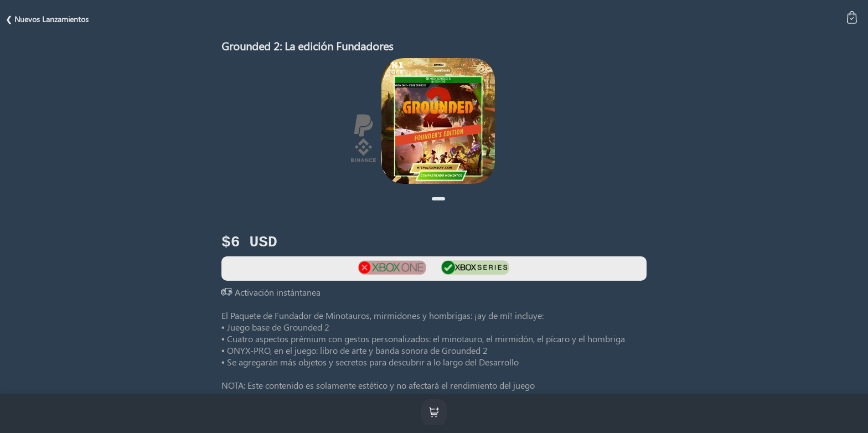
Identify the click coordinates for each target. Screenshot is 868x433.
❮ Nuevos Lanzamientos (47, 19)
